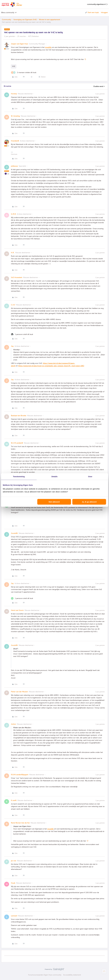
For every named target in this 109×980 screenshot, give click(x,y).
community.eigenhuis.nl (97, 4)
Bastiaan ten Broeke (19, 416)
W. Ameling (15, 116)
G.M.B (13, 214)
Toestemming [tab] (19, 476)
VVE (14, 66)
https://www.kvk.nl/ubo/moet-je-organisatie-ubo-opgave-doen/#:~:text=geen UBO (51, 366)
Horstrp (14, 94)
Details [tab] (55, 476)
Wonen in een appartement (50, 20)
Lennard (14, 916)
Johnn (13, 724)
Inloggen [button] (104, 12)
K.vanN (14, 800)
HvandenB (15, 141)
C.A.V (13, 305)
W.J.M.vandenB (17, 443)
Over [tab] (90, 476)
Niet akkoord (54, 502)
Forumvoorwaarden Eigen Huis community (45, 975)
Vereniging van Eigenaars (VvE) (25, 20)
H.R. (13, 253)
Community (7, 20)
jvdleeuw (14, 166)
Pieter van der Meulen (19, 692)
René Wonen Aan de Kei (20, 823)
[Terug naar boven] (104, 971)
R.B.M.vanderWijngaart (20, 775)
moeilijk (48, 47)
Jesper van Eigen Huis (19, 44)
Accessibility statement (72, 975)
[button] (92, 13)
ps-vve (14, 861)
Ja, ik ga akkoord (89, 502)
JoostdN (14, 533)
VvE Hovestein (17, 277)
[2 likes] (24, 73)
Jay (12, 346)
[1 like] (22, 334)
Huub (13, 883)
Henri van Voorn (17, 610)
